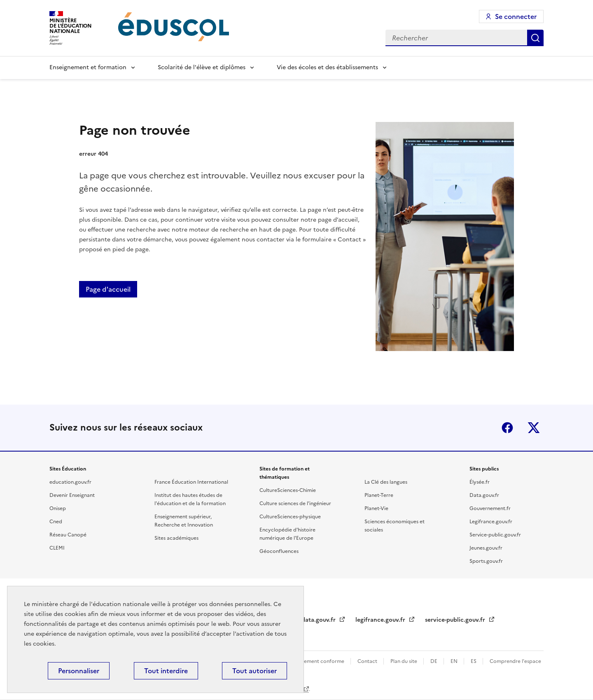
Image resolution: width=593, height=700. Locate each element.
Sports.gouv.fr (486, 561)
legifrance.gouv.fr (381, 620)
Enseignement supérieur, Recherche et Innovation (184, 521)
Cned (56, 522)
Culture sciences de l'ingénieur (295, 503)
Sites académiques (176, 538)
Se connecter (516, 16)
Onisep (58, 508)
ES (474, 661)
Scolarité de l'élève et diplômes (202, 67)
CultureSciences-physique (290, 517)
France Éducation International (191, 482)
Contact (368, 661)
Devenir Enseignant (72, 495)
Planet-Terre (379, 495)
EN (455, 661)
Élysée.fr (480, 482)
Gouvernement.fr (490, 508)
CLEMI (57, 548)
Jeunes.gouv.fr (486, 548)
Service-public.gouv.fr (495, 535)
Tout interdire (166, 671)
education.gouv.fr (70, 482)
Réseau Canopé (68, 535)
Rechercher (535, 38)
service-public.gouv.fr (456, 620)
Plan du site (404, 661)
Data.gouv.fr (484, 495)
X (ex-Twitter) (534, 428)
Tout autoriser (254, 671)
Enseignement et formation (88, 67)
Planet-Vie (376, 508)
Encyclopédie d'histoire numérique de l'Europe (287, 534)
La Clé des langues (386, 482)
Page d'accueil (108, 289)
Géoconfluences (279, 551)
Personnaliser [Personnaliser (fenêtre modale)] (79, 671)
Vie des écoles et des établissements (327, 67)
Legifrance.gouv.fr (491, 522)
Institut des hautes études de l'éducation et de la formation (190, 499)
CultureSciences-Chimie (288, 490)
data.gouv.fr (319, 620)
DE (434, 661)
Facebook (507, 428)
